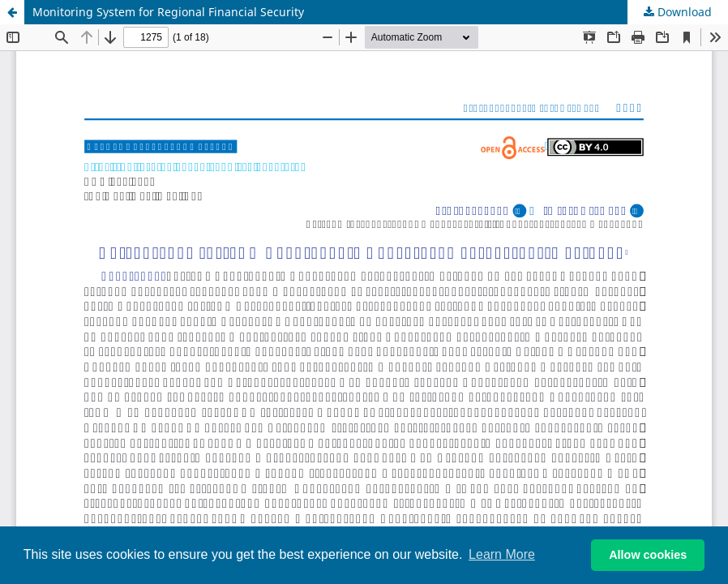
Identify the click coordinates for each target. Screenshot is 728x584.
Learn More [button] (502, 554)
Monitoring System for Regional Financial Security (168, 12)
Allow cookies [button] (648, 555)
